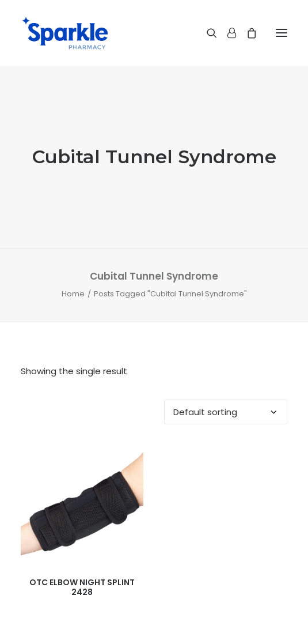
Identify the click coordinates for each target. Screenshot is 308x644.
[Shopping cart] (246, 33)
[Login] (227, 33)
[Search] (207, 33)
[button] (282, 33)
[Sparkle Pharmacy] (65, 33)
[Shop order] (226, 412)
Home (73, 294)
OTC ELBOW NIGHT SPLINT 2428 (82, 587)
